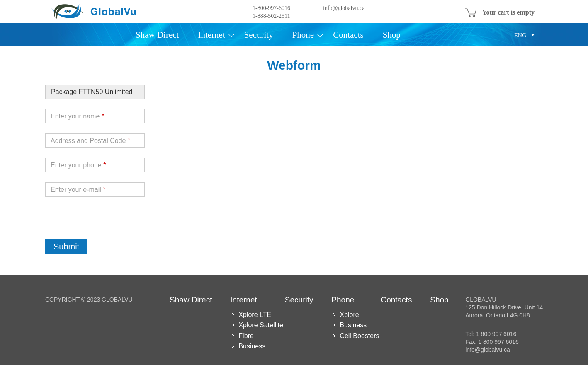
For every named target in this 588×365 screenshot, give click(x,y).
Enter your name (77, 116)
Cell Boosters (359, 336)
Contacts (348, 35)
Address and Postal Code (90, 141)
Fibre (246, 336)
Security (259, 35)
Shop (392, 35)
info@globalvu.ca (344, 8)
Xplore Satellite (261, 325)
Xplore (349, 315)
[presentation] (108, 223)
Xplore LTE (255, 315)
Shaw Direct (157, 35)
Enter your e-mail (78, 190)
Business (252, 346)
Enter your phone (78, 165)
